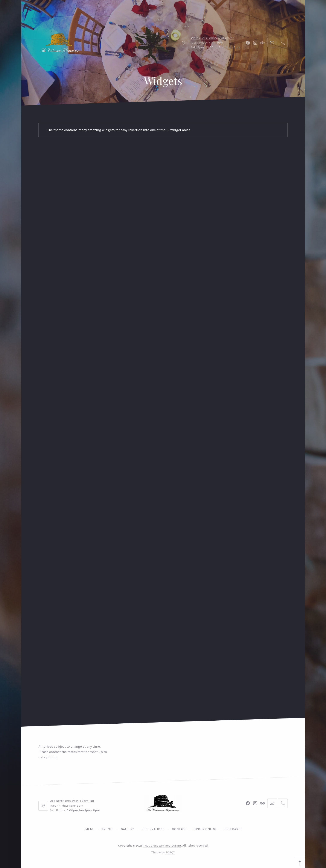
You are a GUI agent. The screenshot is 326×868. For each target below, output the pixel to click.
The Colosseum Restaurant (162, 846)
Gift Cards (208, 11)
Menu (43, 11)
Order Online (169, 11)
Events (71, 11)
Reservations (276, 11)
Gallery (102, 11)
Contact (133, 11)
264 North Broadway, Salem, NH (72, 801)
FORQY (170, 852)
